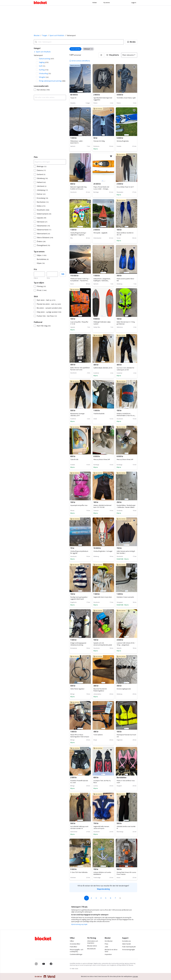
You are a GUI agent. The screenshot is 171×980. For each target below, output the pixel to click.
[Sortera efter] (129, 55)
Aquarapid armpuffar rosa (79, 505)
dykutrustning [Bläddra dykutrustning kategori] (76, 924)
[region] (80, 78)
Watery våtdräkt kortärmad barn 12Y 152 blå (102, 506)
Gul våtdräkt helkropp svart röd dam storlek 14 (79, 827)
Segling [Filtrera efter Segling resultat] (44, 62)
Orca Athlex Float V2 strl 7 (125, 187)
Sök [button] (63, 274)
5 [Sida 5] (106, 898)
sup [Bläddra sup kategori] (82, 924)
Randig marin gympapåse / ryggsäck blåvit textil (79, 598)
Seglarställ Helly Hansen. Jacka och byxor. (101, 827)
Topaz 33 (73, 98)
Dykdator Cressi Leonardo (125, 597)
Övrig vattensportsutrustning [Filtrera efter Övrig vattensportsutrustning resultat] (52, 81)
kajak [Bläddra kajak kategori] (86, 924)
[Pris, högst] (52, 274)
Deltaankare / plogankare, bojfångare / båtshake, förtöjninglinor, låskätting (102, 281)
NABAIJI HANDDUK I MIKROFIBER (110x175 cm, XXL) (126, 416)
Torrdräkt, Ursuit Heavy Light (126, 98)
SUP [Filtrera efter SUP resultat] (42, 66)
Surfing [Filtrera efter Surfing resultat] (44, 70)
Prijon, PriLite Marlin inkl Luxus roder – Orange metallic (101, 189)
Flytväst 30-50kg (99, 141)
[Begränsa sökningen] (50, 162)
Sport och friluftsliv (57, 35)
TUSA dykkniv (98, 735)
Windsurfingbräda (123, 141)
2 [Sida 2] (91, 898)
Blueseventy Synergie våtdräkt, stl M (77, 415)
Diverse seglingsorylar (124, 689)
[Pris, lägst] (39, 274)
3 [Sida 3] (96, 898)
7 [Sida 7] (115, 898)
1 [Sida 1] (87, 898)
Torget (45, 35)
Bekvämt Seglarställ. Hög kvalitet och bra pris (78, 188)
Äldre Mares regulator (77, 689)
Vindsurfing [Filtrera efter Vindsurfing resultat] (45, 73)
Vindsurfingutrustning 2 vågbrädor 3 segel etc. (78, 234)
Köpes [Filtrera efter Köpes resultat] (41, 263)
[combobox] (79, 42)
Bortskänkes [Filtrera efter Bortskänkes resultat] (43, 259)
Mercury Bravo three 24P (102, 459)
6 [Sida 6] (111, 898)
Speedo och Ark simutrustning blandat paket (103, 644)
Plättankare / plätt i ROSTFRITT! (77, 142)
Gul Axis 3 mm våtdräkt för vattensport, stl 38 (125, 369)
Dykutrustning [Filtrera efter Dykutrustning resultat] (47, 59)
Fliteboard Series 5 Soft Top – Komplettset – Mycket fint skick (80, 281)
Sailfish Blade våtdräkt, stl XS (103, 368)
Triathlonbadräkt (99, 414)
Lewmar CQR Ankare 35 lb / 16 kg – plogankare (126, 644)
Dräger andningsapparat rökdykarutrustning (78, 644)
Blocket (37, 35)
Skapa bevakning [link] (103, 889)
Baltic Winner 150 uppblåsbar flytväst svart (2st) (80, 369)
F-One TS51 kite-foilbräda (79, 872)
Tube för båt (74, 459)
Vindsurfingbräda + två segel (103, 551)
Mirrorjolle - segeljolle (100, 233)
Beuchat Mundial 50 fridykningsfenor (100, 690)
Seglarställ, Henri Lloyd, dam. (103, 597)
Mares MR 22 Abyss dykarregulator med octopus (80, 736)
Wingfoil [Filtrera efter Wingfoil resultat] (44, 77)
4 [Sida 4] (101, 898)
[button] (131, 42)
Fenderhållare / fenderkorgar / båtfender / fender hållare (126, 506)
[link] (42, 52)
